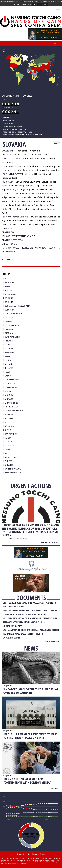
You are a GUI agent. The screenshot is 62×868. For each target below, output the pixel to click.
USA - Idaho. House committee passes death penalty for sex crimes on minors (30, 605)
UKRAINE (9, 465)
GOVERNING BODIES (12, 638)
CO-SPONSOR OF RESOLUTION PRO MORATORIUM (24, 614)
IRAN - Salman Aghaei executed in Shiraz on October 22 (30, 611)
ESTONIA (9, 333)
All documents (53, 642)
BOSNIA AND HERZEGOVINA (17, 306)
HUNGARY (9, 360)
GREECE (8, 356)
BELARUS (9, 298)
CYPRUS (8, 321)
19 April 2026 (8, 731)
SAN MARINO (11, 434)
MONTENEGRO (11, 403)
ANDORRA (9, 283)
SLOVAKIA (9, 442)
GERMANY (9, 352)
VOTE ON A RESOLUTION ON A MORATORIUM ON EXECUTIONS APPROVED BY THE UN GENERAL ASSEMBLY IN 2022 (30, 620)
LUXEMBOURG (11, 387)
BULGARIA (9, 310)
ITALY (7, 372)
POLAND (9, 418)
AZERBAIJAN (10, 294)
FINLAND (9, 341)
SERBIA (8, 438)
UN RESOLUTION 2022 (12, 626)
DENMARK (9, 329)
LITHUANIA (10, 384)
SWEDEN (9, 453)
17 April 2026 (8, 776)
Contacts (35, 854)
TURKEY (8, 461)
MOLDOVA (9, 395)
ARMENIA (9, 286)
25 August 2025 (8, 539)
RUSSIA (8, 430)
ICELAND (9, 364)
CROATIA (9, 318)
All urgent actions (51, 542)
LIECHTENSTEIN (12, 380)
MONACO (9, 399)
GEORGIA (9, 349)
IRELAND (9, 368)
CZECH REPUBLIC (12, 325)
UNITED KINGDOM (13, 469)
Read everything (20, 539)
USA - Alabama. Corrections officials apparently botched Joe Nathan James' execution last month (31, 632)
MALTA (8, 391)
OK (34, 4)
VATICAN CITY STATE (14, 473)
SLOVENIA (9, 446)
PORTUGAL (10, 422)
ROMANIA (9, 426)
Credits (42, 854)
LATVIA (8, 376)
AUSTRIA (9, 290)
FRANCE (8, 345)
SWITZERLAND (11, 457)
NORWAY (9, 414)
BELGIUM (9, 302)
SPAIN (7, 449)
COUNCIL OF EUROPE (14, 314)
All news (56, 788)
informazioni (42, 4)
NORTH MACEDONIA (14, 411)
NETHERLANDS (12, 407)
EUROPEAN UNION (13, 337)
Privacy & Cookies (24, 854)
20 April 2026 (8, 686)
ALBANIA (9, 279)
